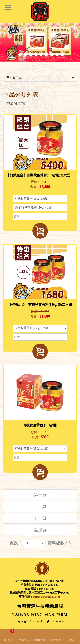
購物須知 (40, 640)
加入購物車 (40, 231)
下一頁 (40, 518)
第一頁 (40, 495)
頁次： (16, 543)
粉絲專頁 (56, 640)
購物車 (9, 635)
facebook (42, 569)
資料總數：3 (59, 543)
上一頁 (40, 506)
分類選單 (40, 78)
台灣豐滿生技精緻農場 (40, 12)
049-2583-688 (50, 585)
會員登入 (24, 640)
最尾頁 (40, 530)
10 (62, 54)
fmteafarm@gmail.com (46, 597)
